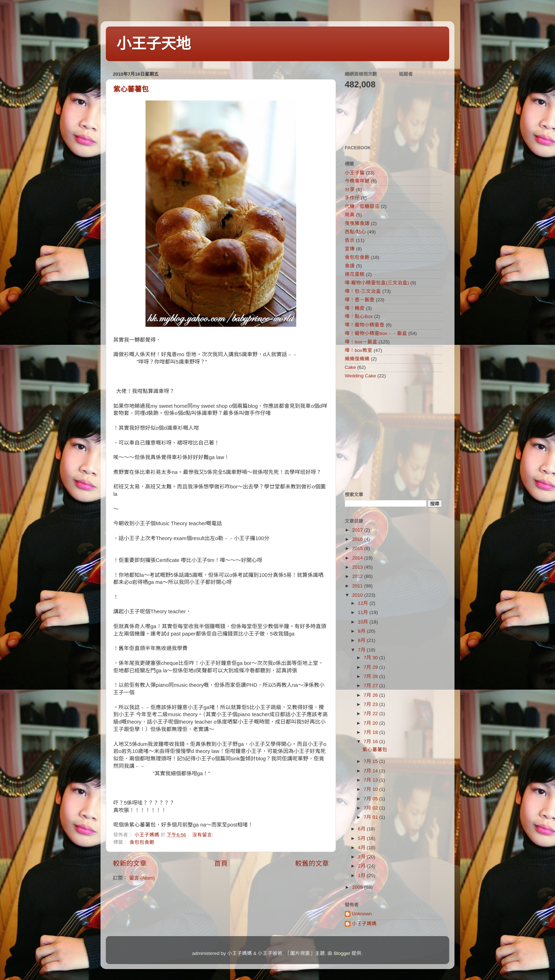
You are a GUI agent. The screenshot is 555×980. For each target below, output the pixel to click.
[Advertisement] (389, 435)
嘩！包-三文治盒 (363, 291)
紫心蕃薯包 (131, 89)
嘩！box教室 (359, 350)
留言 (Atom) (142, 878)
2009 (358, 887)
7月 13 (371, 780)
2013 (358, 567)
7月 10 (371, 789)
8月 (362, 640)
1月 (362, 875)
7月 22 (371, 714)
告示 (350, 240)
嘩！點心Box (359, 316)
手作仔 (352, 198)
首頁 (221, 863)
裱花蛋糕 (355, 274)
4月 (362, 848)
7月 (362, 650)
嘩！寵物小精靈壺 (365, 325)
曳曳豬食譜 (357, 223)
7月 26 (371, 695)
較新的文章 (130, 863)
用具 (350, 215)
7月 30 (371, 658)
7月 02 (371, 808)
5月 (362, 838)
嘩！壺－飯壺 (360, 300)
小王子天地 (154, 44)
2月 (362, 866)
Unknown (362, 914)
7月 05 (371, 799)
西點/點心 (355, 232)
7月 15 (371, 761)
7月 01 (371, 817)
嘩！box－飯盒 (361, 342)
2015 (358, 548)
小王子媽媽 (364, 924)
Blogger (342, 953)
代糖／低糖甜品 (362, 206)
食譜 (350, 266)
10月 (364, 622)
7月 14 (371, 771)
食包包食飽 (142, 842)
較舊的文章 (312, 863)
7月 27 (371, 686)
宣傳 (350, 249)
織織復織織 (357, 359)
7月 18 (371, 732)
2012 (358, 576)
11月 (364, 612)
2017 (358, 530)
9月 (362, 631)
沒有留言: (204, 835)
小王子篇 (355, 173)
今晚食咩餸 (357, 181)
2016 (358, 539)
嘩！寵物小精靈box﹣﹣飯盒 (376, 333)
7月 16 (371, 741)
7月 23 (371, 704)
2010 (358, 595)
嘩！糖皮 (355, 308)
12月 (364, 603)
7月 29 (371, 667)
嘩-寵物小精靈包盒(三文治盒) (377, 283)
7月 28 (371, 676)
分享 (350, 189)
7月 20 (371, 723)
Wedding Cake (360, 376)
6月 (362, 829)
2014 (358, 558)
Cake (350, 367)
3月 (362, 857)
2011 (358, 586)
